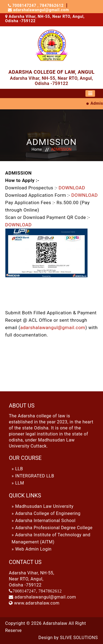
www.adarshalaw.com (37, 603)
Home (37, 149)
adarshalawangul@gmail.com (41, 10)
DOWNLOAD (72, 188)
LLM (20, 483)
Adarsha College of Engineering (48, 513)
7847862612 (51, 5)
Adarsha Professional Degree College (54, 528)
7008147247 (25, 5)
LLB (19, 469)
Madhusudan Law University (44, 506)
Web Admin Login (33, 549)
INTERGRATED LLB (35, 476)
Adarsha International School (45, 521)
